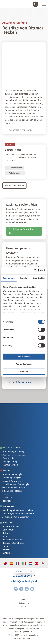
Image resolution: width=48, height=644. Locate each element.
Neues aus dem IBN (11, 526)
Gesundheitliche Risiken (14, 488)
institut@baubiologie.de (24, 581)
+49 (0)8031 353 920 (24, 576)
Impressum (24, 600)
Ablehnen (24, 371)
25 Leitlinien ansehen (20, 382)
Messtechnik (8, 458)
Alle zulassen (24, 356)
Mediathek (7, 498)
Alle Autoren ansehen (15, 185)
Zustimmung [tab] (9, 278)
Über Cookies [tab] (39, 278)
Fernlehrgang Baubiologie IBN (22, 231)
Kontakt (6, 553)
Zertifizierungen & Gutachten (16, 517)
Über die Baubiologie (12, 474)
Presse (5, 546)
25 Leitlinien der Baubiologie (16, 484)
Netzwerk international (13, 543)
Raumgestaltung (10, 462)
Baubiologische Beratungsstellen (18, 510)
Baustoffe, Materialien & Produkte (18, 514)
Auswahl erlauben (24, 364)
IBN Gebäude (8, 530)
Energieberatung (10, 465)
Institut (7, 523)
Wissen (7, 470)
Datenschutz (24, 603)
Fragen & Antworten (12, 481)
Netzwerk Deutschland (13, 540)
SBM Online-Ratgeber (12, 491)
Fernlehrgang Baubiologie (14, 452)
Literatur (6, 494)
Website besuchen (16, 173)
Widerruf (24, 606)
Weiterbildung (11, 448)
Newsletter (7, 501)
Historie (6, 533)
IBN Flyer (7, 550)
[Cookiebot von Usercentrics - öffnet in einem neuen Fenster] (34, 271)
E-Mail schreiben (16, 168)
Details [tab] (24, 278)
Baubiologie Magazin (12, 478)
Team (5, 536)
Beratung (8, 506)
